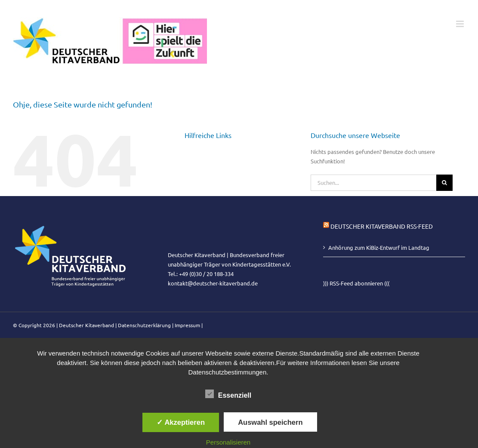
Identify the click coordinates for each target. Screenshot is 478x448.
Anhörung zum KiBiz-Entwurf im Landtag (379, 247)
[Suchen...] (373, 183)
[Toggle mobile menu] (461, 24)
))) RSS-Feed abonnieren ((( (356, 283)
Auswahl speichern (270, 422)
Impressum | (189, 325)
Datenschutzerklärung (144, 325)
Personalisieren (228, 442)
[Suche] (444, 183)
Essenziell (228, 394)
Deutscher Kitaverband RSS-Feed (382, 226)
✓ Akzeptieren (181, 422)
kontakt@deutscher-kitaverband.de (213, 283)
